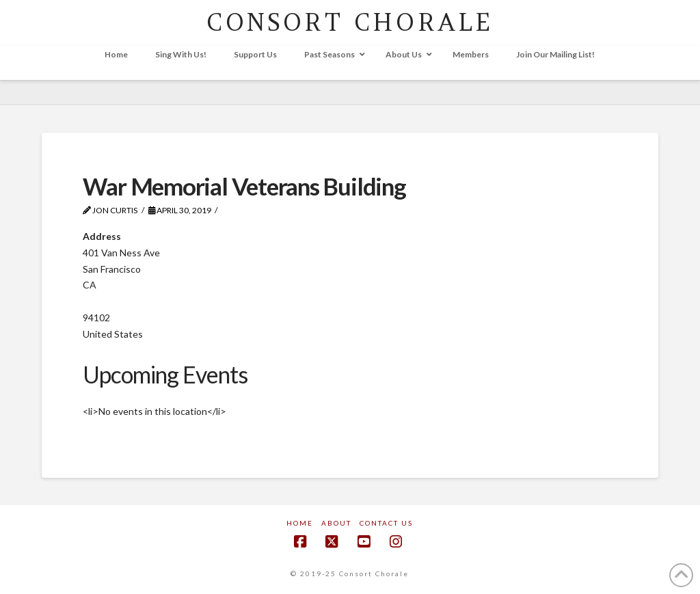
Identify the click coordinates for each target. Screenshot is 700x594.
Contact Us (386, 523)
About (336, 523)
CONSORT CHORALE (350, 22)
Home (300, 523)
